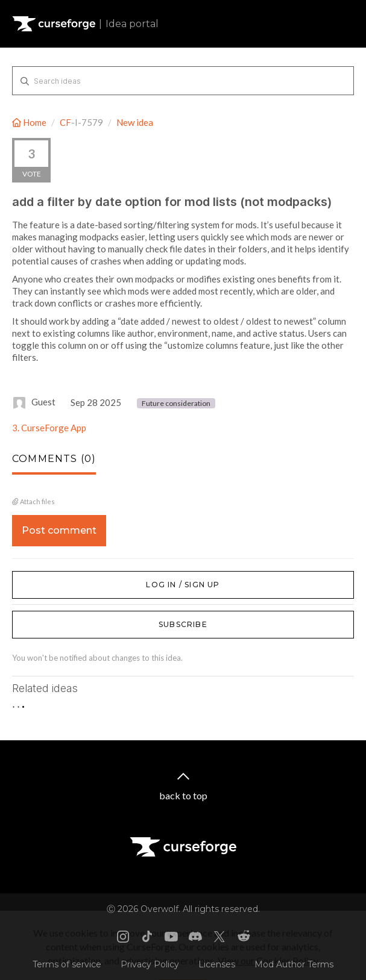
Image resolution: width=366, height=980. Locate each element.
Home (30, 122)
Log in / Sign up (43, 577)
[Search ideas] (183, 81)
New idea (135, 122)
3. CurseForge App (49, 428)
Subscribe (183, 624)
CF (65, 122)
